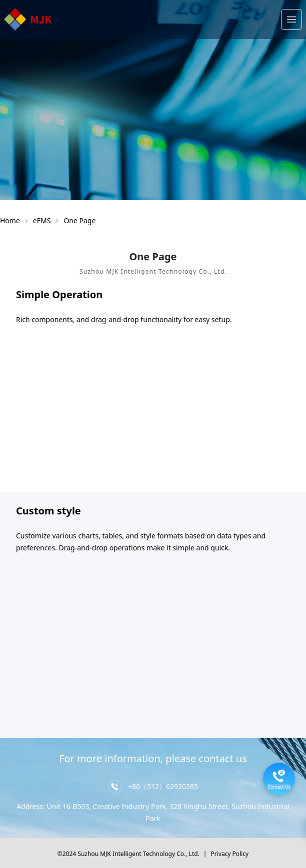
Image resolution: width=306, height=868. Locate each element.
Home (10, 220)
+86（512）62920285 (163, 786)
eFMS (42, 220)
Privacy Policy (229, 854)
